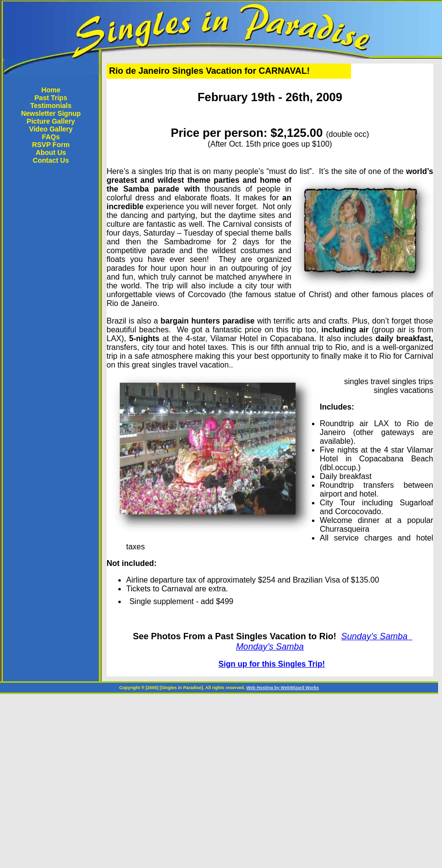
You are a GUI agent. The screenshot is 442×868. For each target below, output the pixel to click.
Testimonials (51, 106)
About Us (51, 152)
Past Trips (51, 98)
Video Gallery (51, 129)
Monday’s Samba (270, 647)
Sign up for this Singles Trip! (272, 664)
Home (51, 90)
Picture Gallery (51, 121)
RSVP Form (51, 145)
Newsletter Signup (51, 113)
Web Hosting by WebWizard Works (283, 688)
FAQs (51, 137)
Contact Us (51, 160)
